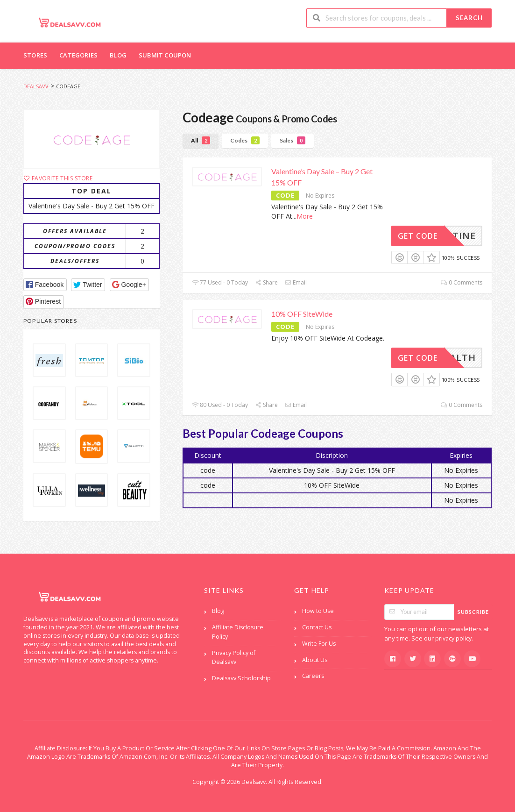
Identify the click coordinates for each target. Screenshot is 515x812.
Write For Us (319, 644)
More (305, 216)
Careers (313, 676)
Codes (245, 140)
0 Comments (462, 282)
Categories (78, 55)
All (201, 140)
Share (266, 282)
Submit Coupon (165, 55)
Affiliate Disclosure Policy (238, 632)
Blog (118, 55)
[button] (45, 285)
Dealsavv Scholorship (241, 678)
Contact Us (317, 627)
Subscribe (473, 612)
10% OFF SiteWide (302, 314)
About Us (315, 660)
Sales (293, 140)
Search (469, 18)
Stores (35, 55)
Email (296, 282)
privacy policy (453, 638)
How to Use (318, 611)
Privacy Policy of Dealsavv (234, 658)
